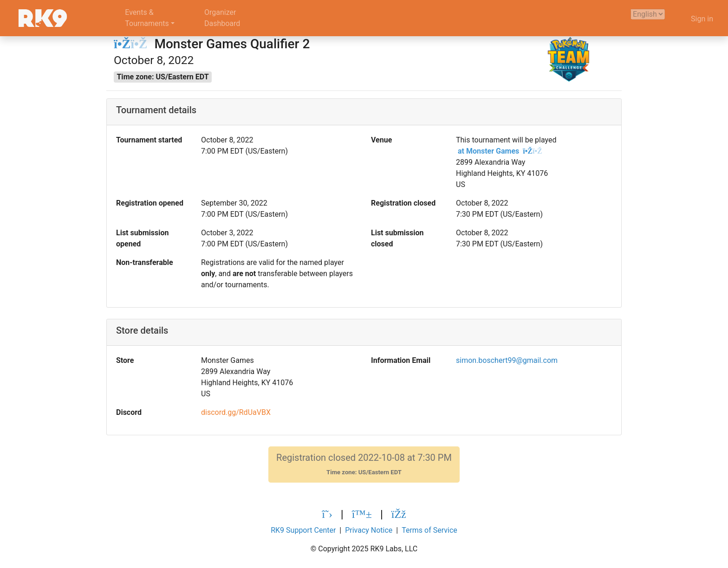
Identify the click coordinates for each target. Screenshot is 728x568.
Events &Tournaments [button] (147, 18)
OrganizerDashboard (222, 18)
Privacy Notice (369, 530)
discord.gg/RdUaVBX (236, 412)
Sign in (702, 19)
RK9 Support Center (303, 530)
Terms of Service (429, 530)
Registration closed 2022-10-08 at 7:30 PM (364, 464)
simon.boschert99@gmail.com (507, 360)
